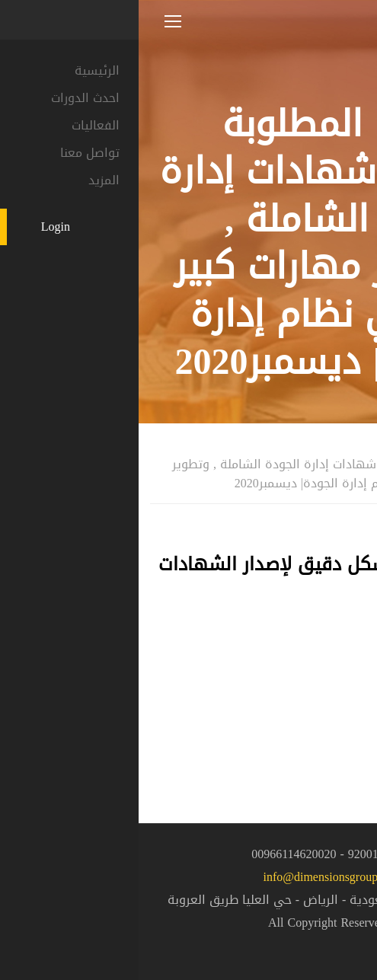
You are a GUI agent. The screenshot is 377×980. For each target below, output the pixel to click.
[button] (339, 939)
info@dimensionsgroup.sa (188, 877)
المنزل (350, 444)
